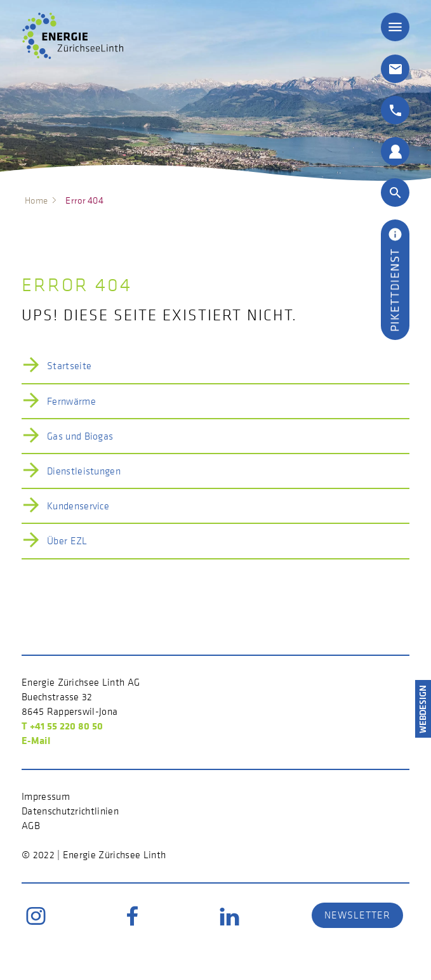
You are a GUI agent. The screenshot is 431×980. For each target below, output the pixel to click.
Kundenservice (78, 506)
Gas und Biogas (80, 436)
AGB (31, 825)
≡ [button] (395, 27)
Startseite (69, 365)
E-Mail (36, 740)
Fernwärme (71, 401)
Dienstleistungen (84, 471)
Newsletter (357, 915)
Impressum (46, 796)
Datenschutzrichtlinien (70, 811)
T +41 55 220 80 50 (63, 726)
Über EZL (67, 540)
